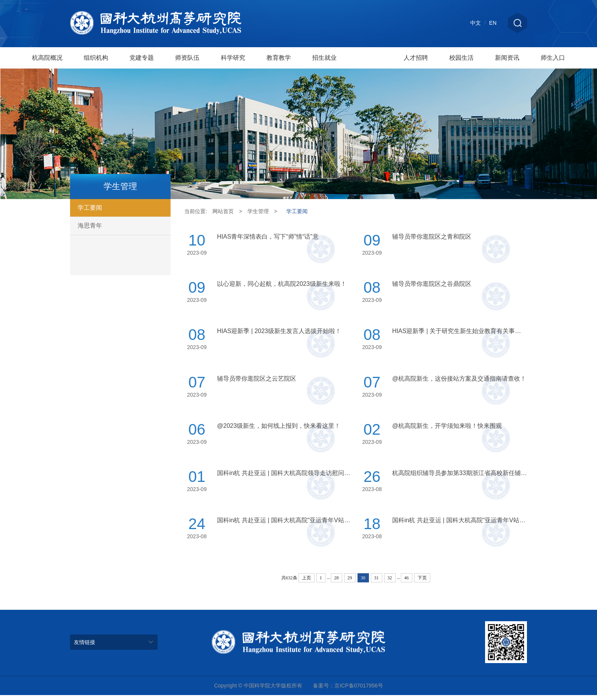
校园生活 (461, 58)
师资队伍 (187, 58)
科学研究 (233, 58)
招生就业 (324, 58)
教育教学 (279, 58)
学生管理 (370, 60)
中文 (476, 23)
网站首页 (223, 211)
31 (377, 583)
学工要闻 (90, 208)
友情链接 (85, 647)
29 (350, 583)
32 (390, 583)
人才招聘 (416, 58)
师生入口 (553, 58)
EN (493, 23)
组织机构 (96, 58)
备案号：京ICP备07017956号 (348, 690)
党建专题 (142, 58)
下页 (422, 583)
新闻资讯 (507, 58)
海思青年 (90, 226)
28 (337, 583)
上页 (306, 583)
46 (407, 583)
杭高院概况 (47, 58)
